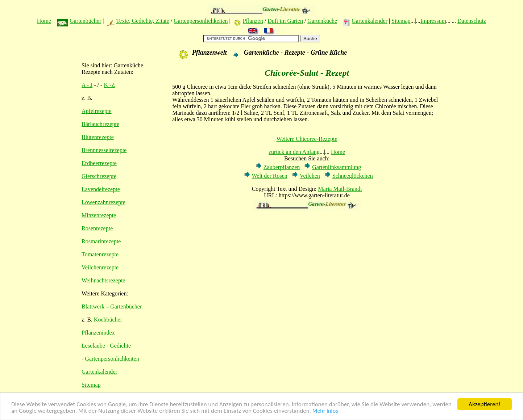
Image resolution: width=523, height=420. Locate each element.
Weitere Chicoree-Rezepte (307, 139)
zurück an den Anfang (294, 152)
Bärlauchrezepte (100, 124)
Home (44, 21)
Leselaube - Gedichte (106, 346)
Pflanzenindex (98, 333)
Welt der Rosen (270, 176)
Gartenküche (322, 21)
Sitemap (401, 21)
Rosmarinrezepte (101, 241)
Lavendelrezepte (101, 189)
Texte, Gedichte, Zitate (142, 21)
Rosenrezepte (97, 228)
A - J (87, 85)
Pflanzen (253, 21)
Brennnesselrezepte (104, 150)
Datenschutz (472, 21)
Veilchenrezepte (100, 267)
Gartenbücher (85, 21)
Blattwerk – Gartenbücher (112, 306)
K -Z (109, 85)
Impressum (433, 21)
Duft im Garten (285, 21)
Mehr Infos (325, 411)
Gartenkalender (370, 21)
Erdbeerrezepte (99, 163)
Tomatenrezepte (100, 254)
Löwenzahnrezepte (103, 202)
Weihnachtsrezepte (103, 280)
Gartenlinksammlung (337, 167)
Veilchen (310, 176)
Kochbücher (108, 320)
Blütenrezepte (98, 137)
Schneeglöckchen (353, 176)
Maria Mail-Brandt (340, 189)
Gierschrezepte (99, 176)
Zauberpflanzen (282, 167)
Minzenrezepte (99, 215)
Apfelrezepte (97, 111)
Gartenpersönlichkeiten (201, 21)
